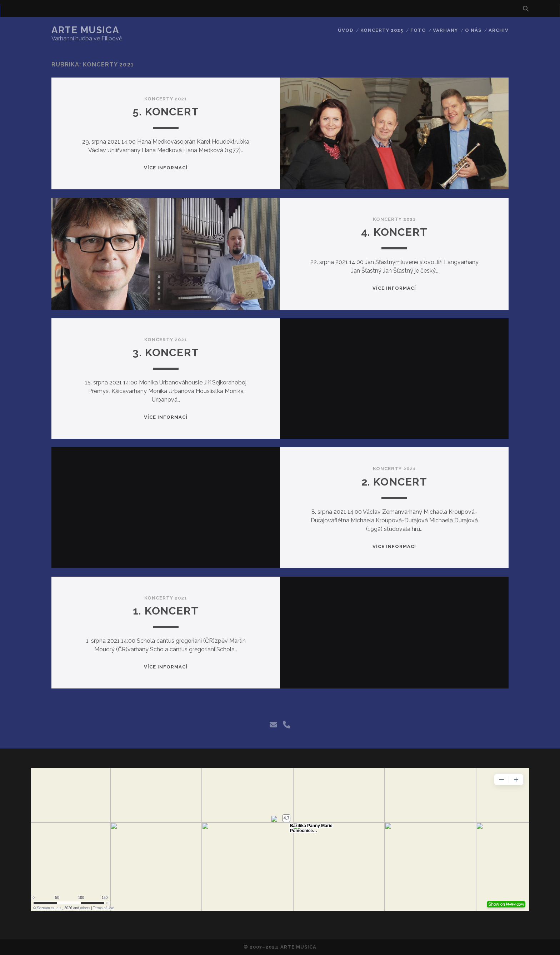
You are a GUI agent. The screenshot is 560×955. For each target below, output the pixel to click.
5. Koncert (166, 112)
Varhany (445, 30)
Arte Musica (85, 30)
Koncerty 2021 (166, 99)
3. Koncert (166, 352)
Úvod (346, 30)
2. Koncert (394, 482)
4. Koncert (394, 232)
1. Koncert (166, 611)
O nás (473, 30)
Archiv (499, 30)
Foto (418, 30)
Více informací (166, 168)
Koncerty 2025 (382, 30)
